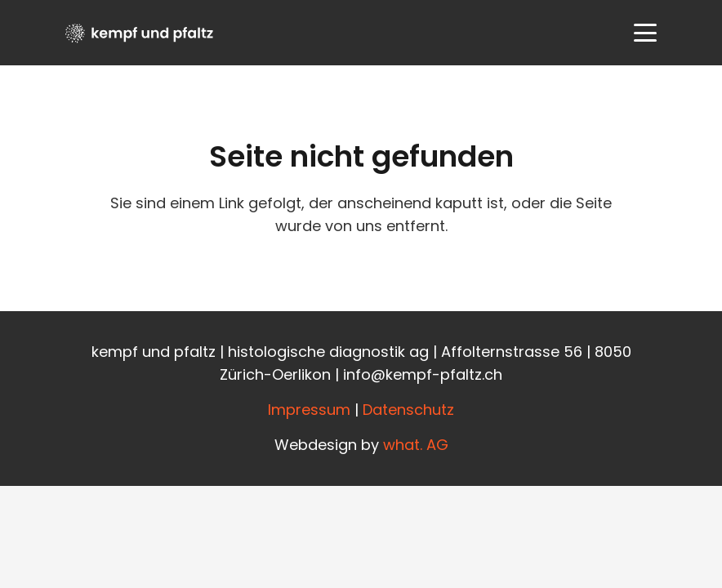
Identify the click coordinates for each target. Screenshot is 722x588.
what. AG (416, 445)
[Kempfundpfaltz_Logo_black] (139, 33)
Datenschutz (408, 410)
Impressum (309, 410)
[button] (646, 33)
